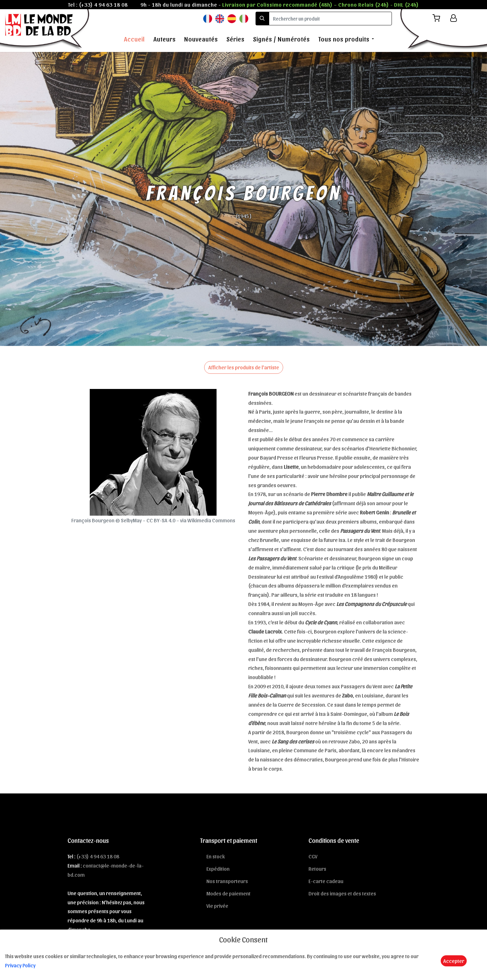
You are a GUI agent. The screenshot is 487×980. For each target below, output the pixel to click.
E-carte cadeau (326, 881)
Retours (317, 869)
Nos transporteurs (227, 881)
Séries (235, 39)
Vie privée (217, 906)
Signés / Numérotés (281, 39)
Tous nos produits (344, 39)
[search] (330, 19)
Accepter (454, 961)
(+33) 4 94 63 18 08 (103, 4)
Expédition (218, 869)
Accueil (134, 39)
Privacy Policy (20, 965)
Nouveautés (201, 39)
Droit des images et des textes (342, 893)
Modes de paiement (228, 893)
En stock (216, 856)
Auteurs (165, 39)
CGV (313, 856)
